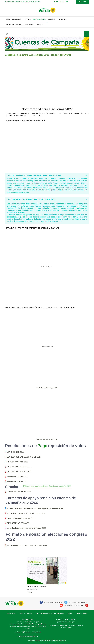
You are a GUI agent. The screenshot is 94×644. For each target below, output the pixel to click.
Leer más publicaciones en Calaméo (47, 439)
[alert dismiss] (87, 176)
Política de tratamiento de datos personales (50, 613)
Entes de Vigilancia (26, 613)
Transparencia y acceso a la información (19, 25)
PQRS (70, 613)
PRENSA (27, 19)
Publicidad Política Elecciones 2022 (38, 587)
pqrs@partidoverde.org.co (30, 636)
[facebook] (54, 2)
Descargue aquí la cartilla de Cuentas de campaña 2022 (47, 374)
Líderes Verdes (17, 19)
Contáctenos (11, 613)
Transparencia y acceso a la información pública (22, 2)
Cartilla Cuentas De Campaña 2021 (47, 388)
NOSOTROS (62, 19)
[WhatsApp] (63, 2)
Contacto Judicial (81, 613)
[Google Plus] (60, 2)
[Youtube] (67, 2)
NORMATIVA (52, 19)
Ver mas (29, 592)
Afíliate (39, 25)
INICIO (8, 19)
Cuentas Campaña (39, 19)
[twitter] (57, 2)
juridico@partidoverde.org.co (66, 622)
